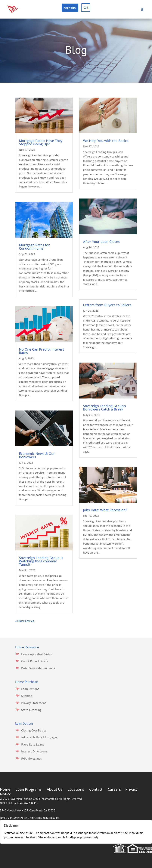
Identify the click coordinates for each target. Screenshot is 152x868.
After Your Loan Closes (101, 242)
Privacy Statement (34, 703)
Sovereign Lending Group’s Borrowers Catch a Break (104, 408)
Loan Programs (29, 789)
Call (86, 8)
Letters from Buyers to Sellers (107, 305)
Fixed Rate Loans (33, 744)
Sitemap (27, 696)
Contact (96, 789)
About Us (55, 789)
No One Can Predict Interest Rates (42, 351)
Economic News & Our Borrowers (37, 455)
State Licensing (31, 710)
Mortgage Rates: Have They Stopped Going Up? (41, 142)
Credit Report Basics (35, 661)
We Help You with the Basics (106, 141)
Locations (76, 789)
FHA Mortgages (31, 758)
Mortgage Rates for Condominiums (34, 247)
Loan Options (30, 689)
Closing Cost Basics (34, 730)
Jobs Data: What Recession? (105, 510)
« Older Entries (25, 621)
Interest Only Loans (34, 751)
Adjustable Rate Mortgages (39, 737)
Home (5, 789)
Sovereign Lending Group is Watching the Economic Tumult (41, 561)
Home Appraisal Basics (36, 654)
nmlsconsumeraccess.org (45, 818)
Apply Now (70, 8)
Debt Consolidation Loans (38, 668)
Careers (114, 789)
